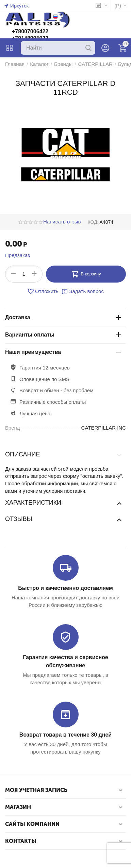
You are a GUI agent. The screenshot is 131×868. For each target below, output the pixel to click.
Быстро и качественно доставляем (65, 588)
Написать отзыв (62, 222)
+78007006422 (30, 31)
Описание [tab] (64, 455)
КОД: (93, 222)
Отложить (43, 291)
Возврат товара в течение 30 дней (65, 735)
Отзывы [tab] (64, 519)
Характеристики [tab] (64, 503)
